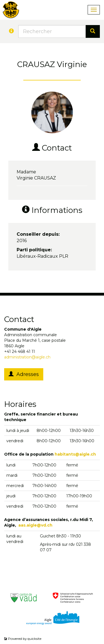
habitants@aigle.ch (75, 454)
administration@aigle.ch (27, 357)
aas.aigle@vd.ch (35, 525)
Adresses (24, 374)
